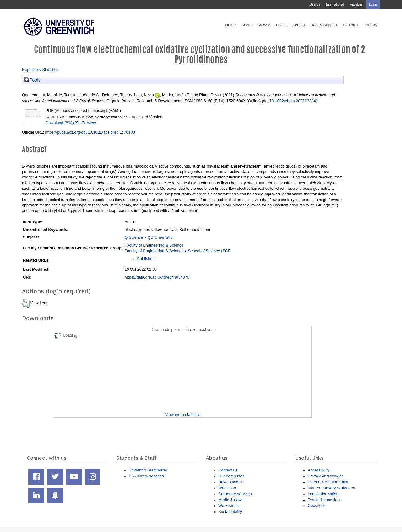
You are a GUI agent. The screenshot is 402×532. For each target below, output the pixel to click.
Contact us (228, 470)
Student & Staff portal (148, 470)
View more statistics (183, 415)
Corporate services (235, 494)
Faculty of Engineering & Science (154, 245)
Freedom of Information (329, 482)
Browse (264, 25)
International (335, 5)
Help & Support (324, 25)
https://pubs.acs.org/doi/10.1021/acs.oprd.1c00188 (90, 132)
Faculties (356, 5)
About (246, 25)
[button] (26, 303)
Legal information (323, 494)
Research (351, 25)
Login (373, 5)
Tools (32, 80)
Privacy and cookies (326, 476)
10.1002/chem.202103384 (293, 101)
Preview (89, 123)
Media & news (231, 500)
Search (315, 5)
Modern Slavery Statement (331, 488)
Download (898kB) (62, 123)
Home (230, 25)
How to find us (231, 482)
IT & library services (146, 476)
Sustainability (230, 511)
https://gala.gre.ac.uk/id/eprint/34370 (157, 277)
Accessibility (319, 470)
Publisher (145, 259)
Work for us (228, 505)
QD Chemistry (160, 237)
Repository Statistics (40, 69)
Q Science (134, 237)
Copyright (316, 505)
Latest (281, 25)
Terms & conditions (325, 500)
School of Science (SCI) (209, 251)
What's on (227, 488)
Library (371, 25)
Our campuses (231, 476)
